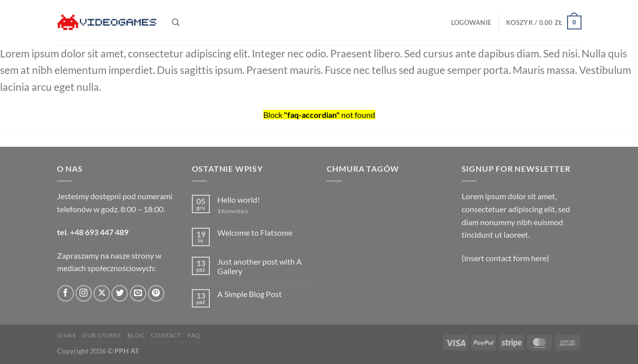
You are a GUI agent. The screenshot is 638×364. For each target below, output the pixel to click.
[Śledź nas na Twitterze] (120, 293)
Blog (136, 335)
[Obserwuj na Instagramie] (84, 293)
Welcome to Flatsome (255, 232)
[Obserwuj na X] (102, 293)
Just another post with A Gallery (260, 266)
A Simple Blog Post (250, 294)
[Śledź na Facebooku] (66, 293)
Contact (166, 335)
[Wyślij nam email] (138, 293)
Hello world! (239, 199)
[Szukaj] (176, 22)
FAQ (194, 335)
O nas (66, 335)
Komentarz (233, 211)
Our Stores (101, 335)
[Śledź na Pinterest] (156, 293)
